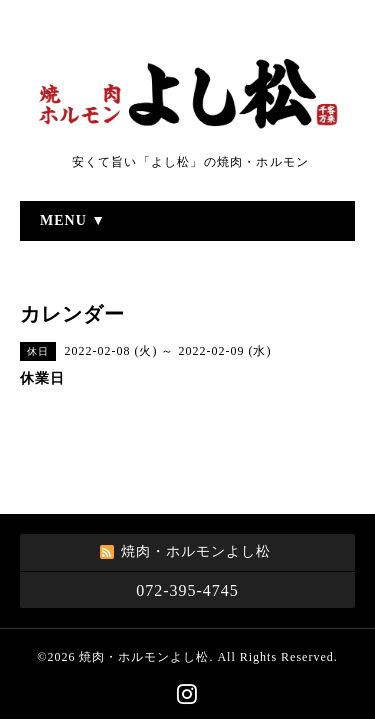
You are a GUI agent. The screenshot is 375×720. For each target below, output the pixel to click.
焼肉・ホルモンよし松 (144, 657)
